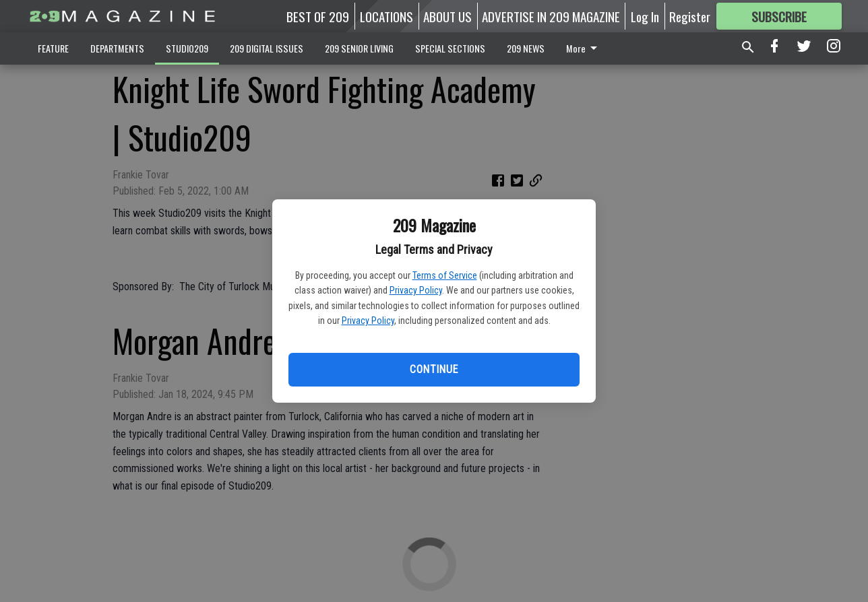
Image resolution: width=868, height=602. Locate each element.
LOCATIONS (386, 16)
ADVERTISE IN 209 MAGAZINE (551, 16)
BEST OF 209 (318, 16)
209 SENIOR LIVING (359, 48)
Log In (645, 16)
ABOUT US (447, 16)
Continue (434, 369)
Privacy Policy (416, 290)
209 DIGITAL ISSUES (267, 48)
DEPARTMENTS (117, 48)
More (584, 48)
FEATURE (53, 48)
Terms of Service (445, 275)
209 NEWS (526, 48)
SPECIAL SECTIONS (450, 48)
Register (690, 16)
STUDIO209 (187, 48)
